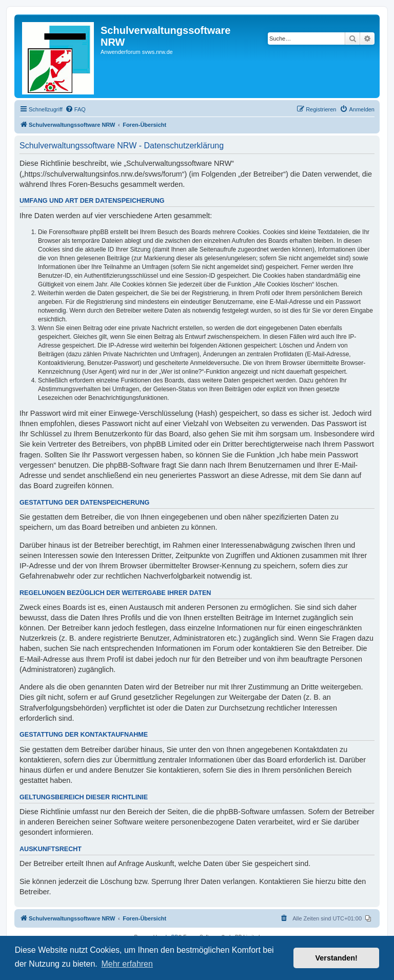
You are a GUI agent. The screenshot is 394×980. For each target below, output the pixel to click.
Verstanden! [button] (337, 958)
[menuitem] (75, 109)
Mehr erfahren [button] (127, 964)
